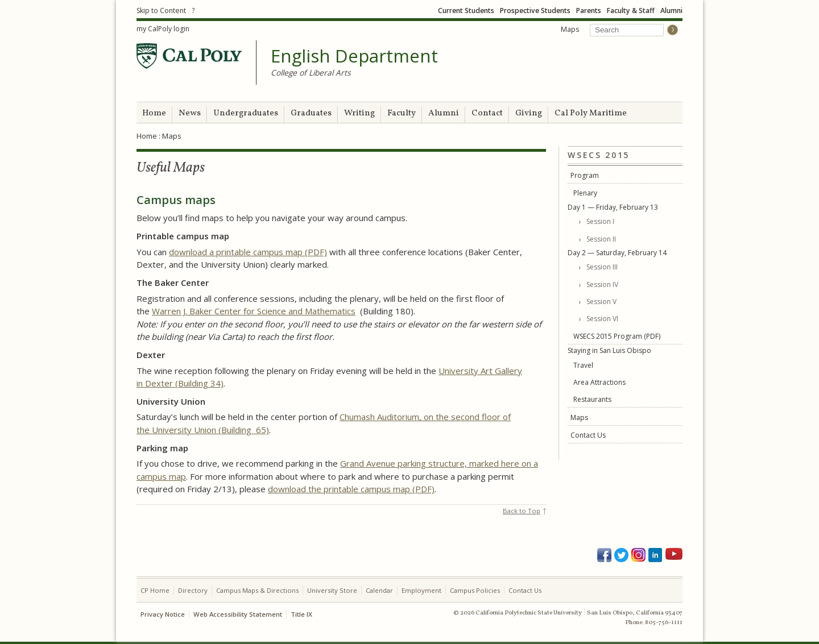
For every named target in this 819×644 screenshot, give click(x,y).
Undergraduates (246, 113)
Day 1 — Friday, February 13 (613, 207)
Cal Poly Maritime (591, 113)
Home (154, 113)
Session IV (602, 284)
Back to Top (522, 511)
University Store (332, 590)
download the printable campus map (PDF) (351, 489)
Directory (193, 590)
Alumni (671, 11)
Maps (570, 29)
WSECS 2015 (599, 155)
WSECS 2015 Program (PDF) (617, 336)
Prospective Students (535, 11)
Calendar (379, 590)
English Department (354, 56)
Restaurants (592, 399)
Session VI (602, 319)
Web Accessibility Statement (238, 614)
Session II (601, 239)
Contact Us (588, 435)
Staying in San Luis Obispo (609, 350)
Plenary (585, 193)
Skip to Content (161, 11)
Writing (359, 113)
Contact (487, 113)
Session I (600, 221)
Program (585, 175)
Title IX (301, 614)
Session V (601, 302)
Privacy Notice (163, 614)
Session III (602, 267)
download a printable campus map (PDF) (248, 252)
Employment (421, 590)
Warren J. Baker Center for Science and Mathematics (254, 311)
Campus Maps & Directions (257, 590)
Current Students (466, 11)
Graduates (311, 113)
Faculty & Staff (631, 11)
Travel (583, 365)
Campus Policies (475, 590)
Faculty (402, 113)
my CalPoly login (163, 29)
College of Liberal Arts (311, 72)
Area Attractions (599, 382)
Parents (589, 11)
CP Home (155, 590)
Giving (529, 113)
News (190, 113)
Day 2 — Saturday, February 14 (617, 253)
